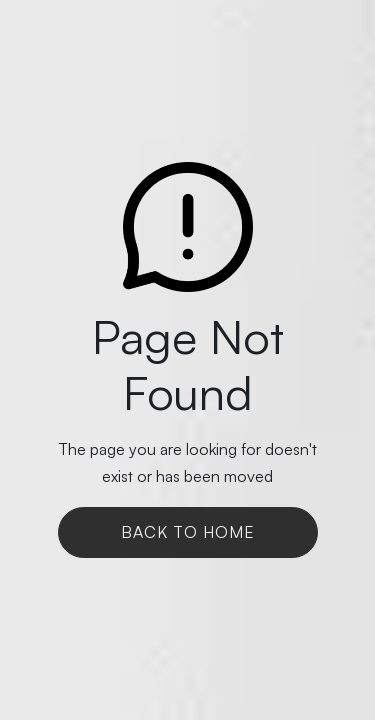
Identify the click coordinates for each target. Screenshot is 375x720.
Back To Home (188, 532)
